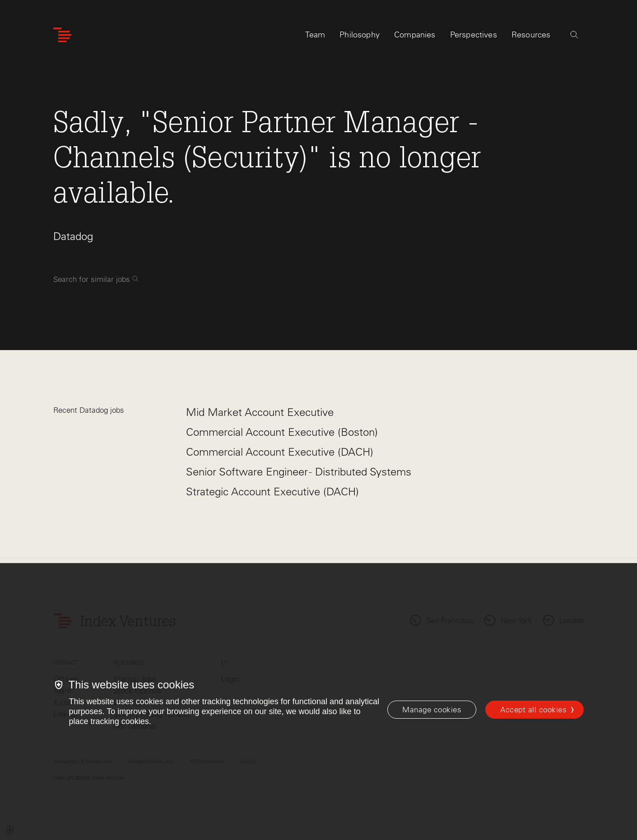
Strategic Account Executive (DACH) (272, 492)
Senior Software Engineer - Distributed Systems (299, 472)
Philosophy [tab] (360, 35)
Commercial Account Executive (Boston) (282, 432)
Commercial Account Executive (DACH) (280, 452)
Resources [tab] (531, 35)
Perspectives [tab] (474, 35)
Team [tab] (315, 35)
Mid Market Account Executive (260, 412)
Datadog (73, 236)
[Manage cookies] (432, 710)
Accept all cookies (533, 710)
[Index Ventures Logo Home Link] (62, 35)
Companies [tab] (415, 35)
